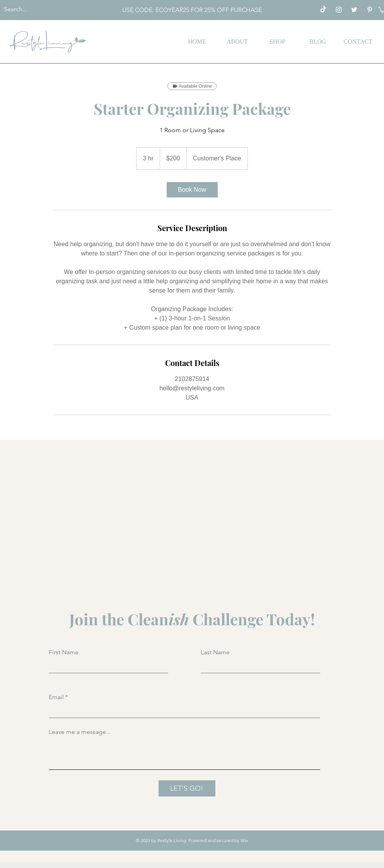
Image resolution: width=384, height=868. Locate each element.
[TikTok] (323, 10)
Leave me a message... (80, 732)
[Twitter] (354, 10)
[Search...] (47, 9)
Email (56, 697)
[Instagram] (339, 10)
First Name (64, 652)
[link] (192, 190)
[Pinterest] (370, 10)
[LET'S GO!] (187, 788)
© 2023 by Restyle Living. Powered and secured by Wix (192, 840)
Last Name (215, 652)
